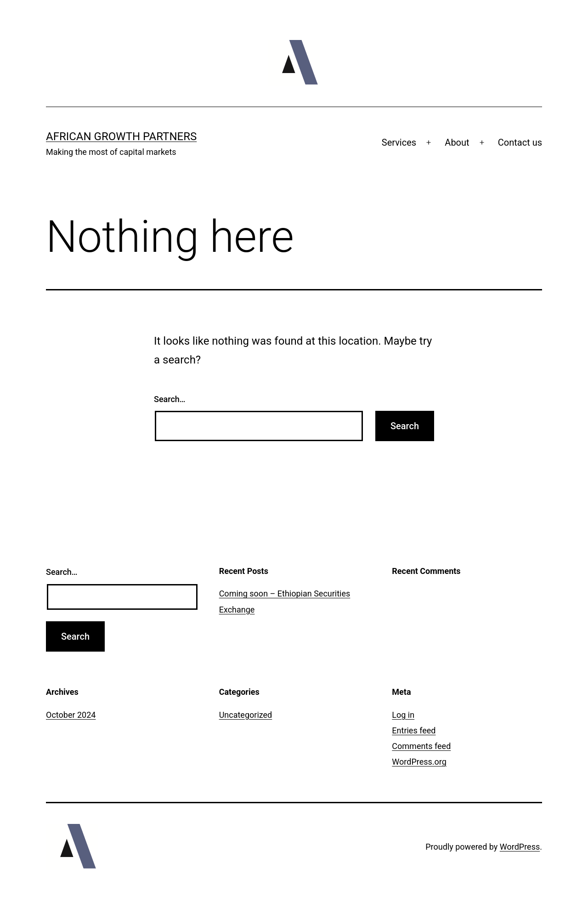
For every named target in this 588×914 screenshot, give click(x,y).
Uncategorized (246, 715)
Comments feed (421, 746)
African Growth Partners (121, 136)
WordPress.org (419, 762)
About (457, 142)
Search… (170, 399)
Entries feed (414, 730)
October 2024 (71, 715)
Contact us (520, 142)
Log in (403, 715)
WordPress (520, 847)
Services (399, 142)
